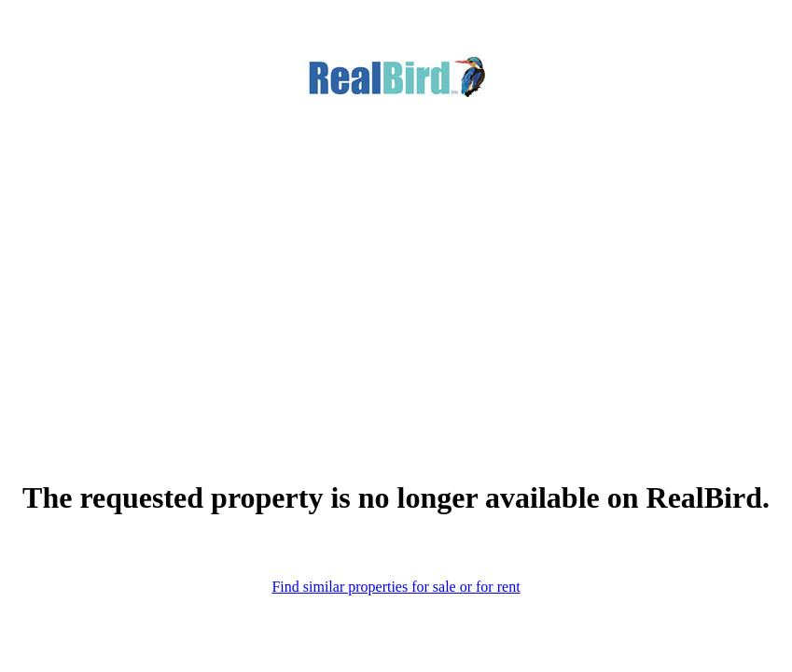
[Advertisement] (396, 260)
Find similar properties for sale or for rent (396, 587)
